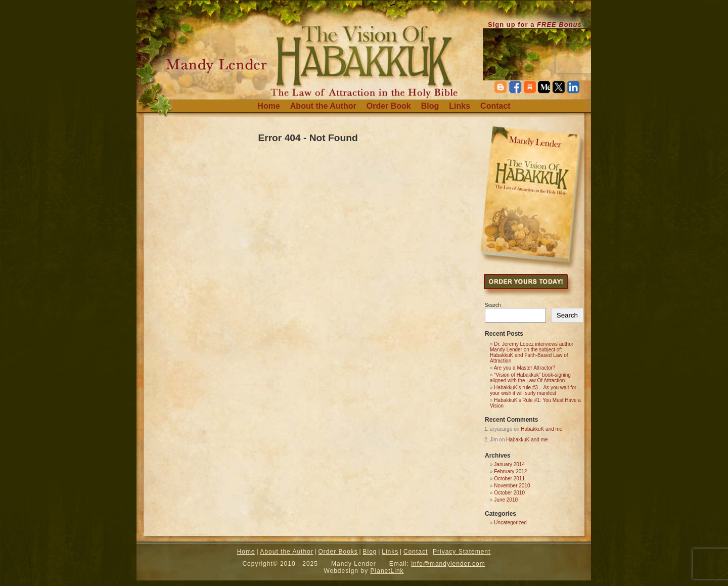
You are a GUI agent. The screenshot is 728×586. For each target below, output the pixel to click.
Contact (495, 106)
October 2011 (509, 479)
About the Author (323, 106)
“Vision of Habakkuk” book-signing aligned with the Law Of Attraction (530, 378)
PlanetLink (387, 571)
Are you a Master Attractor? (525, 368)
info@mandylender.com (448, 564)
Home (268, 106)
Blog (430, 106)
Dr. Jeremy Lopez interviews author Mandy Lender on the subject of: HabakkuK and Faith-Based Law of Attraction (532, 352)
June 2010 (506, 500)
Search (493, 305)
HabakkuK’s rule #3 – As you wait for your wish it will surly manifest (533, 390)
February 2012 (510, 471)
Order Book (389, 106)
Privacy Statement (462, 552)
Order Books (338, 552)
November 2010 (512, 486)
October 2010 (509, 493)
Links (460, 106)
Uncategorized (510, 523)
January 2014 (509, 464)
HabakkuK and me (541, 429)
